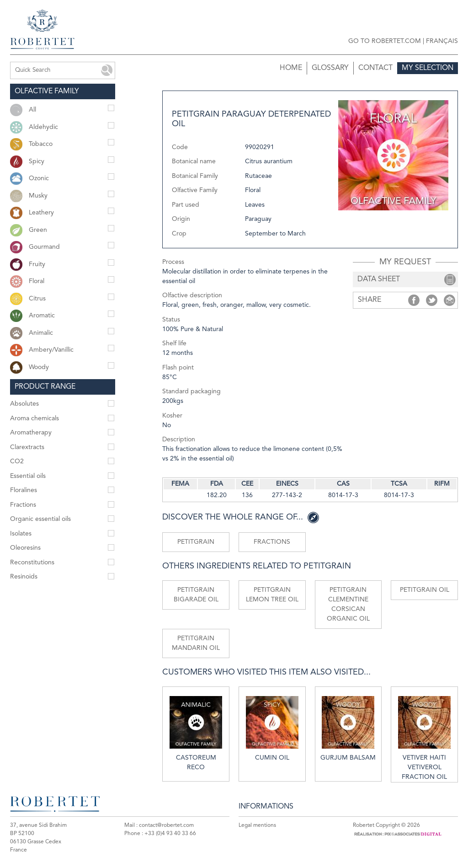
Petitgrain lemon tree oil (272, 595)
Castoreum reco (196, 733)
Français (442, 41)
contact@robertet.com (166, 825)
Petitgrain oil (425, 590)
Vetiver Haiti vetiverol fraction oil (424, 738)
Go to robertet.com (385, 41)
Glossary (330, 68)
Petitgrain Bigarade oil (196, 595)
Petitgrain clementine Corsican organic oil (348, 604)
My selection (428, 68)
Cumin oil (272, 729)
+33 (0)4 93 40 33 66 (170, 834)
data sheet (379, 279)
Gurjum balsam (348, 729)
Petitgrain (196, 542)
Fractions (272, 542)
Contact (375, 68)
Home (291, 68)
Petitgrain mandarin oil (196, 643)
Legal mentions (257, 825)
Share (414, 300)
